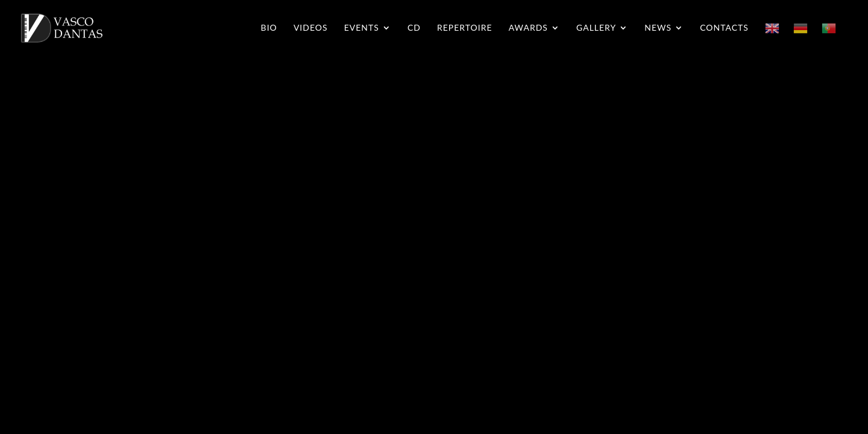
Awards (528, 28)
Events (362, 28)
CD (414, 28)
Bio (269, 28)
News (658, 28)
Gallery (596, 28)
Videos (311, 28)
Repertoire (465, 28)
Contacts (724, 28)
